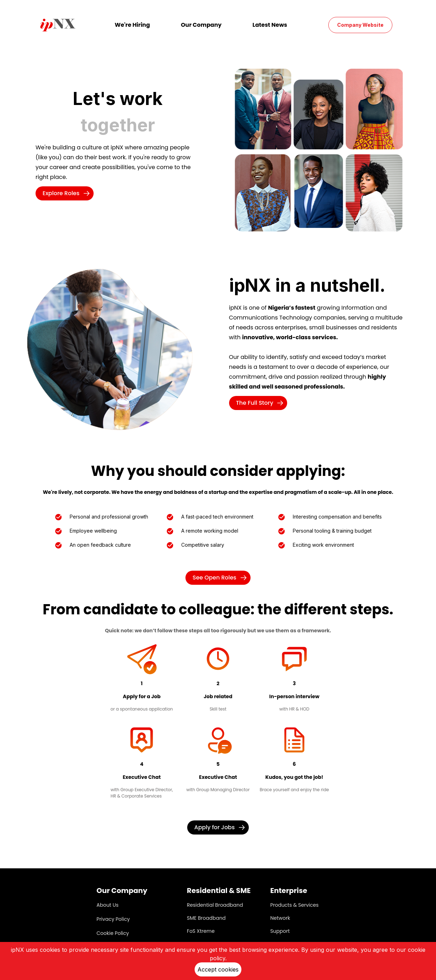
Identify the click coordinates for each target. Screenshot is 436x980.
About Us (107, 905)
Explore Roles (68, 193)
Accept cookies (218, 969)
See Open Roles (221, 578)
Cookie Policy (113, 933)
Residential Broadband (215, 905)
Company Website (360, 25)
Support (280, 931)
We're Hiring (132, 25)
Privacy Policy (113, 919)
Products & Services (294, 905)
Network (280, 918)
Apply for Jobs (222, 827)
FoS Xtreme (201, 931)
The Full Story (262, 403)
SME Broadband (206, 918)
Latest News (270, 25)
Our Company (201, 25)
